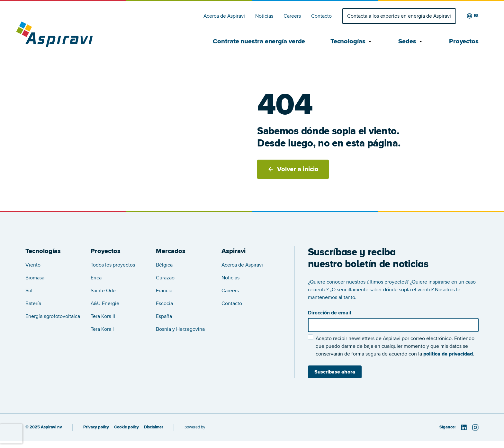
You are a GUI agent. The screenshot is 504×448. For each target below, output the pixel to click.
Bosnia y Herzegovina (180, 329)
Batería (33, 303)
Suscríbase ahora (335, 372)
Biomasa (35, 278)
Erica (96, 278)
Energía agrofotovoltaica (53, 316)
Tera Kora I (102, 329)
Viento (33, 265)
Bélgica (164, 265)
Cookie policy (126, 427)
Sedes (411, 41)
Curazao (165, 278)
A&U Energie (105, 303)
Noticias (264, 16)
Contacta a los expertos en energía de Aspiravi (399, 16)
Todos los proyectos (113, 265)
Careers (292, 16)
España (164, 316)
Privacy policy (96, 427)
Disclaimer (154, 427)
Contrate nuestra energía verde (259, 41)
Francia (164, 291)
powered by (195, 427)
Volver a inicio (293, 169)
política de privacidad (448, 354)
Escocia (164, 303)
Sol (29, 291)
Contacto (321, 16)
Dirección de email (329, 313)
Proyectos (464, 41)
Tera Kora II (103, 316)
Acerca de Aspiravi (224, 16)
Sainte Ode (103, 291)
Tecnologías (352, 41)
